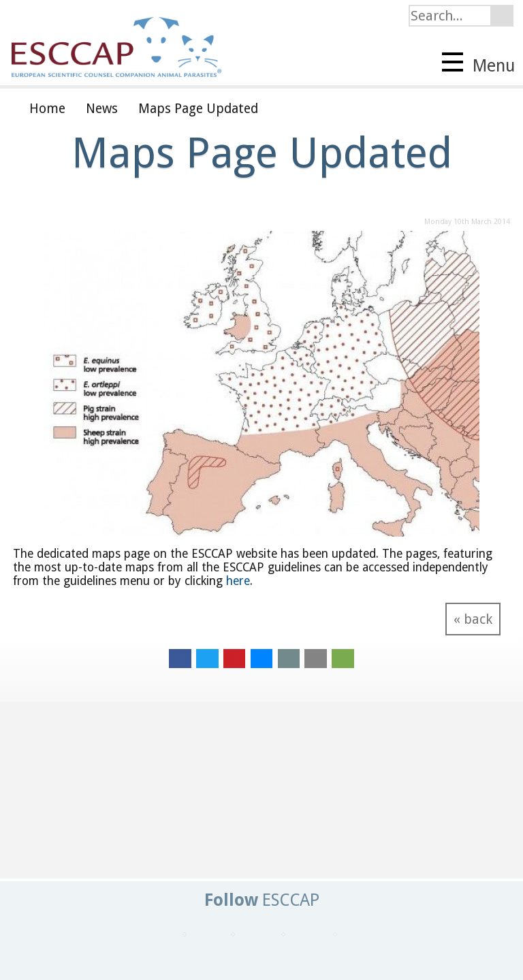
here (238, 581)
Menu (478, 64)
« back (473, 619)
